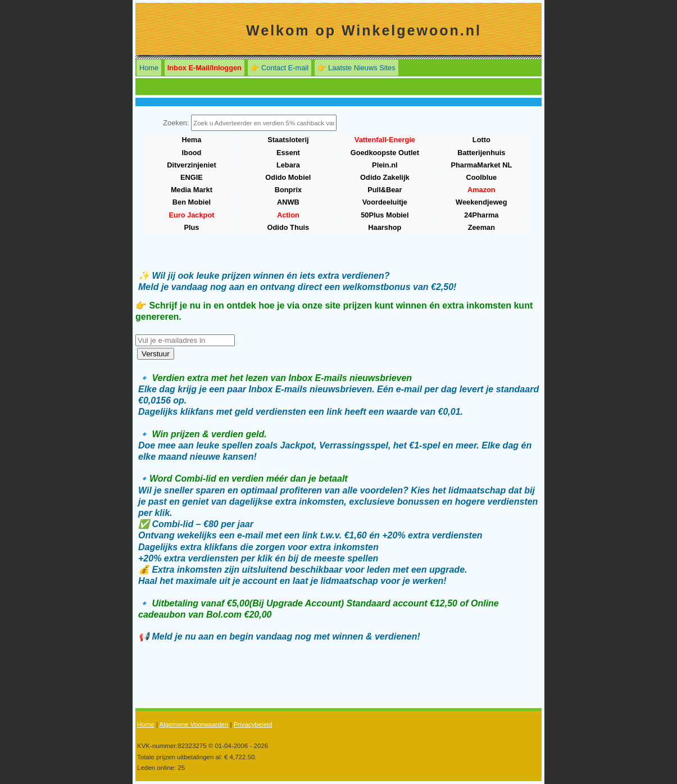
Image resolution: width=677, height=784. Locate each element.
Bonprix (288, 190)
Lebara (288, 165)
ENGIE (192, 177)
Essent (288, 153)
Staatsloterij (288, 140)
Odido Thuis (288, 227)
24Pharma (481, 215)
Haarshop (385, 227)
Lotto (481, 140)
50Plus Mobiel (385, 215)
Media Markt (192, 190)
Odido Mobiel (288, 177)
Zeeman (481, 227)
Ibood (192, 153)
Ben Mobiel (192, 202)
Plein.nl (385, 165)
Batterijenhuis (481, 153)
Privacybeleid (253, 724)
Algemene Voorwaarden (194, 724)
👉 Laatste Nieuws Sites (356, 68)
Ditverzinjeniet (191, 165)
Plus (191, 227)
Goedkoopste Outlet (385, 153)
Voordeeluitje (385, 202)
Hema (192, 140)
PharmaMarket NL (481, 165)
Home (149, 68)
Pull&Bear (385, 190)
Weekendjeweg (481, 202)
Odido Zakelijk (385, 177)
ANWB (288, 202)
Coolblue (481, 177)
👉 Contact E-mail (280, 68)
